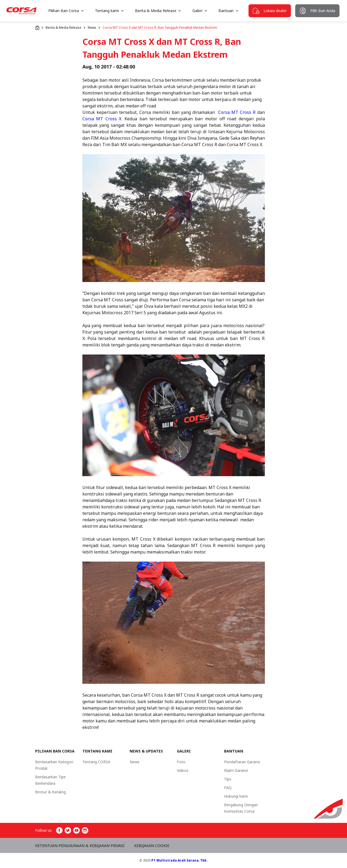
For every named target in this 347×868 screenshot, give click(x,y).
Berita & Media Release (63, 28)
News (92, 28)
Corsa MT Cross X (102, 119)
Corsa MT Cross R (237, 112)
